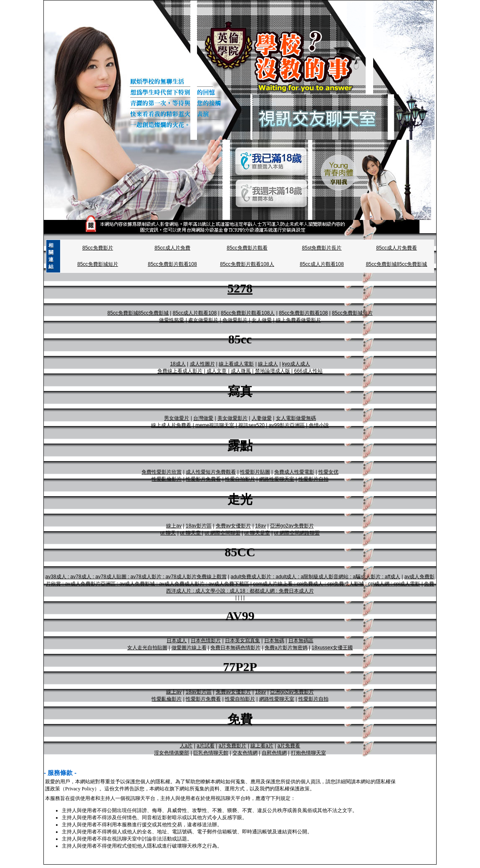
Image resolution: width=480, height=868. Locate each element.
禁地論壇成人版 (273, 371)
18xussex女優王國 (332, 648)
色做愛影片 (235, 320)
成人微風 (241, 371)
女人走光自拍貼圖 (147, 648)
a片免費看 (289, 746)
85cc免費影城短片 (97, 264)
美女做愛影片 (232, 418)
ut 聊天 (168, 533)
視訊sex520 (251, 425)
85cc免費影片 (97, 248)
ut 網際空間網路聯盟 (297, 533)
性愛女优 (328, 472)
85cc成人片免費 (172, 248)
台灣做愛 (203, 418)
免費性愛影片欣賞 (162, 472)
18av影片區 (199, 526)
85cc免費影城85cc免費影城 (397, 264)
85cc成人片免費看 (396, 248)
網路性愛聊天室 (277, 479)
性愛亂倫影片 (167, 479)
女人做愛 (262, 320)
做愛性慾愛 (172, 320)
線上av (174, 526)
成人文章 (217, 371)
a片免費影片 (233, 746)
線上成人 (268, 364)
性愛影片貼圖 (255, 472)
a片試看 (206, 746)
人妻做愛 (262, 418)
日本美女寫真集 (243, 641)
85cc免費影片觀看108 (172, 264)
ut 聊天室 (191, 533)
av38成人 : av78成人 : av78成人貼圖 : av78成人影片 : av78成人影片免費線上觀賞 (136, 577)
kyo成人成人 (296, 364)
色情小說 (319, 425)
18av (260, 526)
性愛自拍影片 (240, 479)
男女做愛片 (177, 418)
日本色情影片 (206, 641)
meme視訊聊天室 (215, 425)
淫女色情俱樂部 (172, 753)
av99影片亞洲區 (287, 425)
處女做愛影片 (203, 320)
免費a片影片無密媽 (286, 648)
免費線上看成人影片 (180, 371)
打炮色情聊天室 (308, 753)
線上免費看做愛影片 (298, 320)
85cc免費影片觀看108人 (247, 264)
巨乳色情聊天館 (211, 753)
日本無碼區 (301, 641)
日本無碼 (274, 641)
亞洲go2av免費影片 (292, 526)
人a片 (186, 746)
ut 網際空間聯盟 (222, 533)
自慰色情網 (274, 753)
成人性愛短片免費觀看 (211, 472)
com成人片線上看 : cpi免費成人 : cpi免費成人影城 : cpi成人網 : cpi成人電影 (336, 584)
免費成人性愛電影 (294, 472)
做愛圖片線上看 (189, 648)
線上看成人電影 (236, 364)
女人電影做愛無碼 (296, 418)
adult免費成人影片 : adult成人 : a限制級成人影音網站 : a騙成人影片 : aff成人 (315, 577)
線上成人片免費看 (171, 425)
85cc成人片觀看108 (322, 264)
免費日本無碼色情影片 (235, 648)
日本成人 (177, 641)
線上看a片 (262, 746)
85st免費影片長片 (322, 248)
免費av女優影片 (234, 526)
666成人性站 (308, 371)
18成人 (178, 364)
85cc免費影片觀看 (247, 248)
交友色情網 (245, 753)
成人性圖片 (202, 364)
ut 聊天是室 (257, 533)
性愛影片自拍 (313, 479)
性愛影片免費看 (203, 479)
